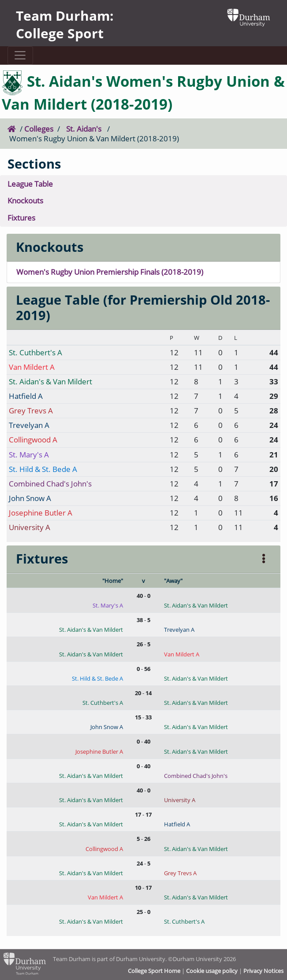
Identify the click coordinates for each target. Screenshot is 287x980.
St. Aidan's (84, 129)
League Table (30, 184)
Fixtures (21, 218)
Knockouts (25, 201)
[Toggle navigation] (20, 55)
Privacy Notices (263, 971)
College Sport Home (154, 971)
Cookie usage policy (212, 971)
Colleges (39, 129)
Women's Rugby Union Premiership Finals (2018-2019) (110, 272)
